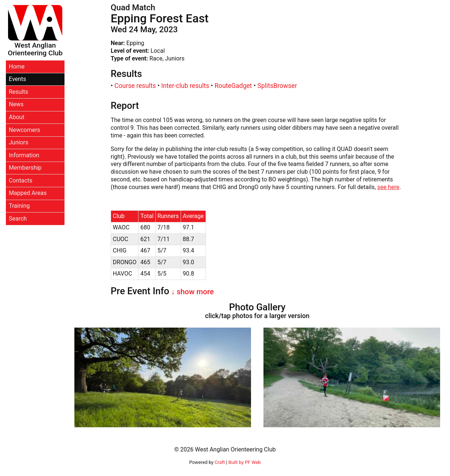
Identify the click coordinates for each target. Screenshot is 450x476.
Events (17, 79)
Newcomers (25, 130)
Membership (25, 168)
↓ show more (192, 292)
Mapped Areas (28, 193)
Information (24, 155)
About (17, 117)
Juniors (19, 142)
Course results (135, 86)
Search (18, 219)
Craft (220, 462)
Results (19, 92)
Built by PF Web (244, 462)
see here (388, 187)
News (16, 104)
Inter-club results (185, 86)
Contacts (21, 180)
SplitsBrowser (277, 86)
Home (17, 67)
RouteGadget (233, 86)
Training (19, 206)
